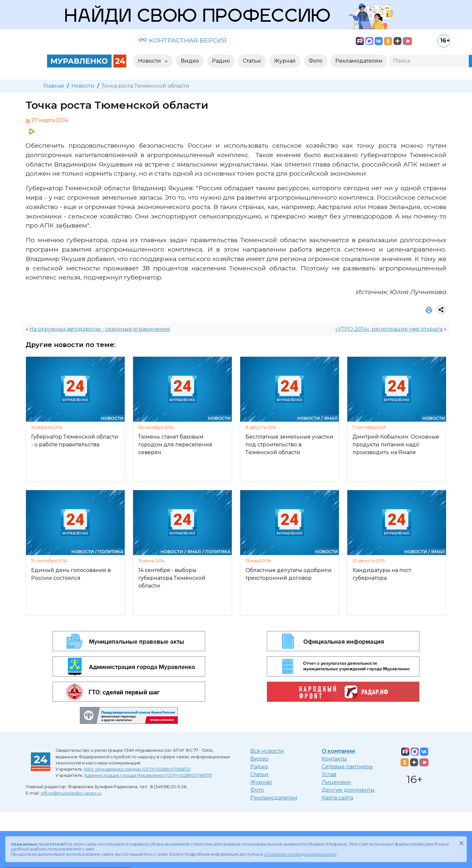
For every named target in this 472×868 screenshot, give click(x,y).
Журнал (261, 782)
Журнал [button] (285, 61)
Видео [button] (190, 61)
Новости (83, 86)
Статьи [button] (252, 61)
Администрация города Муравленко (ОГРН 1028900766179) (148, 775)
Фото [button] (316, 61)
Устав (329, 774)
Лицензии (336, 782)
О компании (338, 751)
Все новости (267, 751)
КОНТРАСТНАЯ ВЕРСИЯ (183, 40)
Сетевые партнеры (347, 767)
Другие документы (348, 790)
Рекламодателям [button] (359, 61)
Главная (54, 86)
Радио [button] (221, 61)
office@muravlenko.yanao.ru (71, 793)
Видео (259, 759)
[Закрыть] (461, 843)
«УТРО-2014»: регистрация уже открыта (389, 329)
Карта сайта (337, 798)
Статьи (259, 774)
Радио (259, 767)
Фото (257, 790)
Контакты (334, 759)
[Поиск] (429, 61)
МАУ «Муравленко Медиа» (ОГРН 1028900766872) (137, 769)
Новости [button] (150, 61)
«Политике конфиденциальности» (300, 854)
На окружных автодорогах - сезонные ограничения (100, 329)
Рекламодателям (274, 798)
